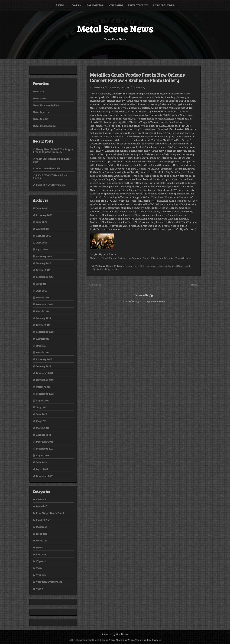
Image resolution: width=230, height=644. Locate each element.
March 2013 (43, 352)
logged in (140, 301)
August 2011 (42, 455)
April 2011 (42, 469)
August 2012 (43, 400)
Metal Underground (44, 126)
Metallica (42, 541)
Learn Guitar (95, 5)
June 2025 (42, 208)
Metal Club (39, 91)
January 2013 (43, 366)
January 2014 (44, 318)
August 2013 (43, 339)
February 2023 (44, 215)
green (146, 266)
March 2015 (43, 297)
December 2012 (45, 373)
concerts (131, 266)
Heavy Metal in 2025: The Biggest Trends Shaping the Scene (53, 151)
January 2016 (44, 263)
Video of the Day (163, 5)
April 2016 (42, 249)
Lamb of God (43, 520)
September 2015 (45, 277)
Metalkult (139, 88)
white (115, 269)
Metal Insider (41, 119)
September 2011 (45, 449)
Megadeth (42, 534)
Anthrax (41, 499)
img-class (157, 266)
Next (194, 285)
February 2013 (44, 359)
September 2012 (45, 394)
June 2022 (42, 222)
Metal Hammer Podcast (46, 105)
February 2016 (44, 256)
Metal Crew (40, 98)
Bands (60, 5)
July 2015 (41, 284)
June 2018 (41, 243)
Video (39, 589)
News (109, 266)
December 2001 (45, 476)
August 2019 (43, 229)
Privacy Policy (138, 5)
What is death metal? (48, 168)
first (139, 266)
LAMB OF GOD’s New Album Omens (50, 177)
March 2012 (43, 428)
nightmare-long (101, 269)
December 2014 (45, 304)
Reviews (41, 554)
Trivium (41, 575)
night (187, 266)
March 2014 (43, 311)
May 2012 (41, 421)
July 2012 (41, 407)
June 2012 (41, 414)
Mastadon (42, 527)
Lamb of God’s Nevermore (51, 185)
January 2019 (44, 236)
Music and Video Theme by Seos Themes (138, 640)
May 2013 (41, 346)
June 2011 (41, 462)
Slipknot (41, 561)
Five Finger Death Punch (50, 513)
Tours (39, 568)
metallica (177, 266)
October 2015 (43, 270)
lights (167, 266)
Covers (76, 5)
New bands (116, 5)
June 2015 (41, 291)
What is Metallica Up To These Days (52, 160)
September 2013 (45, 332)
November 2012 (45, 380)
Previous (96, 285)
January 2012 (43, 435)
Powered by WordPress (115, 634)
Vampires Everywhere (49, 582)
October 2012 (43, 387)
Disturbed (42, 506)
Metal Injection (42, 112)
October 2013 (43, 325)
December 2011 (44, 442)
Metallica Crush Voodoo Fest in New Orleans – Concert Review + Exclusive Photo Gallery (140, 258)
